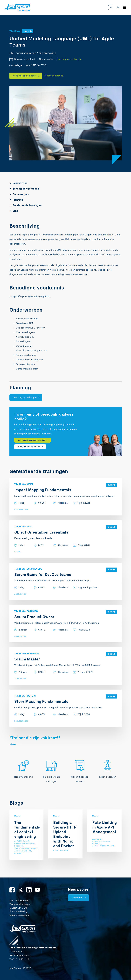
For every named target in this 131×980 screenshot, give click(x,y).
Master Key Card (18, 908)
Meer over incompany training (31, 440)
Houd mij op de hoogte (69, 59)
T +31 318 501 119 (19, 959)
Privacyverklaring (18, 911)
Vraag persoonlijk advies (29, 447)
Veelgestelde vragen (20, 904)
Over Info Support (19, 901)
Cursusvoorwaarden (20, 915)
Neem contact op (54, 76)
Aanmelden (77, 898)
